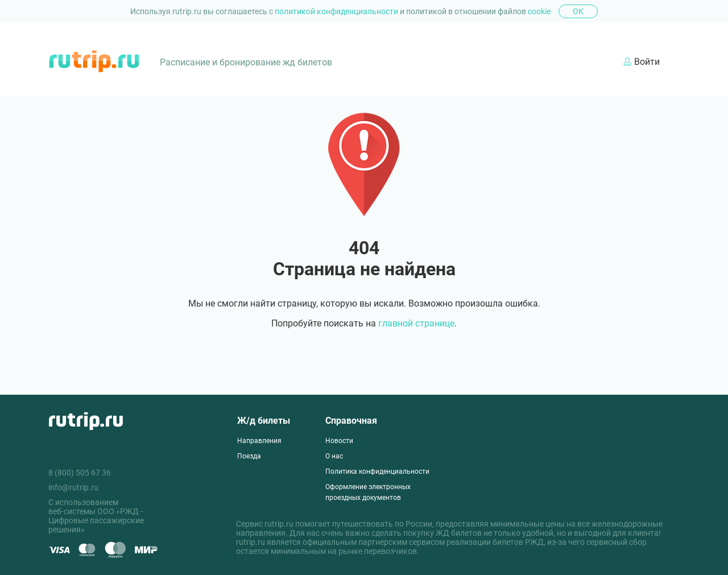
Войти (642, 62)
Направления (259, 441)
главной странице (416, 323)
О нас (334, 456)
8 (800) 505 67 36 (80, 473)
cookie (539, 11)
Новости (339, 441)
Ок (578, 11)
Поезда (249, 456)
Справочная (351, 421)
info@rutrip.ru (73, 487)
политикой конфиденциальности (337, 11)
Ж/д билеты (264, 421)
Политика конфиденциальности (377, 471)
